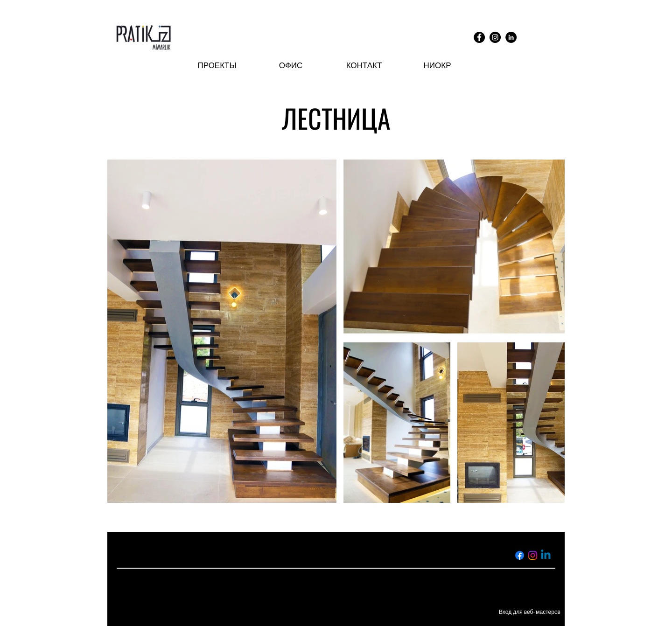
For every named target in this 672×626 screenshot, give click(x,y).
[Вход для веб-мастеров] (530, 612)
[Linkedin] (546, 555)
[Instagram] (495, 37)
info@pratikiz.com (278, 555)
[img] (144, 73)
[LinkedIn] (511, 37)
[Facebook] (479, 37)
